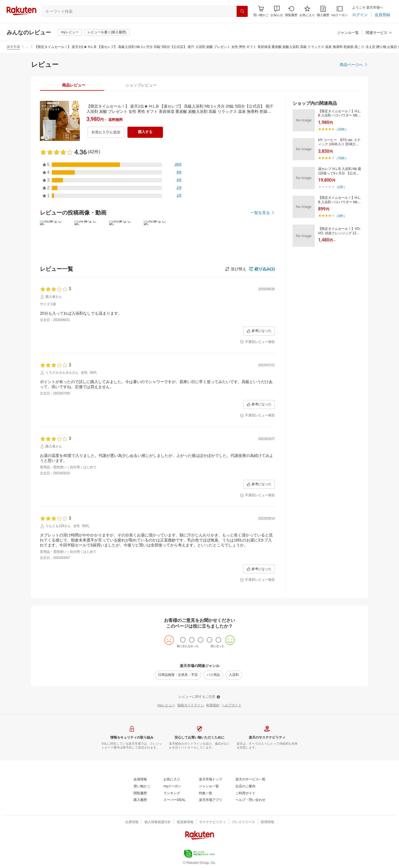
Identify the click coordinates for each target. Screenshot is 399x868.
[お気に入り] (307, 11)
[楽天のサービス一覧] (250, 780)
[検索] (242, 11)
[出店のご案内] (245, 786)
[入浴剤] (234, 675)
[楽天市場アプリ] (211, 800)
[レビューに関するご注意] (199, 697)
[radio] (183, 640)
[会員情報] (140, 780)
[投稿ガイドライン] (191, 706)
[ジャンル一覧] (348, 33)
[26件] (178, 165)
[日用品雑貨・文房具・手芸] (178, 675)
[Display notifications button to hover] (261, 11)
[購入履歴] (323, 11)
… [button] (27, 47)
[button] (277, 11)
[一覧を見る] (263, 213)
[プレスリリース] (243, 822)
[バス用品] (213, 675)
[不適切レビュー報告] (257, 342)
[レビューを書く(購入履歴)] (107, 32)
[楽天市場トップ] (211, 780)
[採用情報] (267, 822)
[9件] (179, 172)
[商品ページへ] (354, 65)
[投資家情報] (185, 822)
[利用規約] (213, 706)
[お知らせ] (277, 11)
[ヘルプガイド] (232, 706)
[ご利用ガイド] (245, 793)
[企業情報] (132, 822)
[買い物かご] (142, 786)
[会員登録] (382, 15)
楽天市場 (13, 47)
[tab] (74, 85)
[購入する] (145, 132)
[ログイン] (360, 15)
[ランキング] (172, 793)
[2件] (179, 188)
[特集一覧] (206, 793)
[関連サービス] (379, 33)
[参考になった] (259, 331)
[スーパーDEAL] (174, 800)
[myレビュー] (70, 32)
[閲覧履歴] (291, 11)
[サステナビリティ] (213, 822)
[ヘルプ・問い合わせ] (250, 800)
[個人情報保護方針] (158, 822)
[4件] (179, 180)
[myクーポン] (340, 11)
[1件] (179, 196)
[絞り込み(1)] (262, 269)
